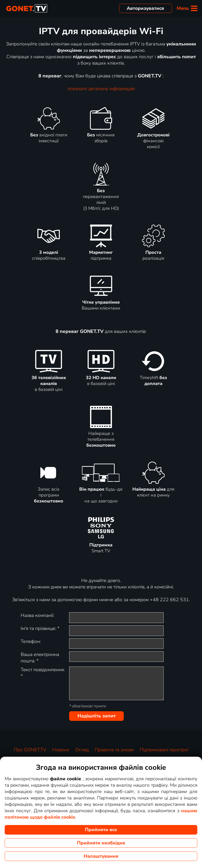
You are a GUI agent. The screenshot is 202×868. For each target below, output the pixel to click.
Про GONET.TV (30, 750)
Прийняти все (101, 830)
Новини (61, 750)
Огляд (82, 750)
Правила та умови (114, 750)
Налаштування (101, 856)
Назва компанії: (37, 615)
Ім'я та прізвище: (40, 628)
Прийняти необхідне (101, 843)
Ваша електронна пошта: (40, 658)
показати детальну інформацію (101, 89)
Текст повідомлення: (43, 673)
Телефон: (31, 641)
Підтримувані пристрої (164, 750)
